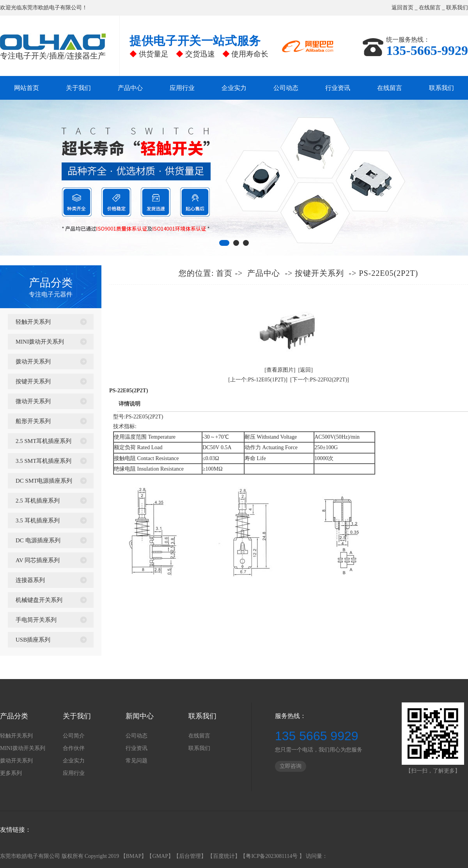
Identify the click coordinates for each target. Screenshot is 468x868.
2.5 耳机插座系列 (38, 501)
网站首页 (27, 88)
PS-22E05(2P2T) (388, 273)
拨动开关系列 (33, 362)
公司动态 (286, 88)
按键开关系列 (33, 381)
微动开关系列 (33, 401)
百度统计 (224, 856)
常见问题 (136, 761)
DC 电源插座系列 (38, 540)
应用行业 (182, 88)
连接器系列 (30, 580)
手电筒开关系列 (36, 620)
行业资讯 (338, 88)
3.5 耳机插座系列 (38, 520)
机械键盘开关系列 (39, 600)
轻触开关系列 (33, 322)
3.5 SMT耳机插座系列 (43, 461)
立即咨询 (291, 766)
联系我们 (457, 8)
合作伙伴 (74, 748)
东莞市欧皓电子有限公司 (52, 8)
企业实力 (234, 88)
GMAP (160, 856)
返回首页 (402, 8)
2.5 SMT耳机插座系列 (43, 441)
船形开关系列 (33, 421)
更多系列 (11, 773)
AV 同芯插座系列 (38, 560)
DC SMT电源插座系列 (44, 481)
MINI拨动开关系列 (40, 342)
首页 (224, 273)
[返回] (306, 370)
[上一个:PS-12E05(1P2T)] (258, 380)
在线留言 (430, 8)
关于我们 (78, 88)
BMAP (134, 856)
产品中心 (130, 88)
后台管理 (190, 856)
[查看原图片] (280, 370)
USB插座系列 (33, 640)
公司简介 (74, 736)
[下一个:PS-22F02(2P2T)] (320, 380)
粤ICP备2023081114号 (272, 856)
